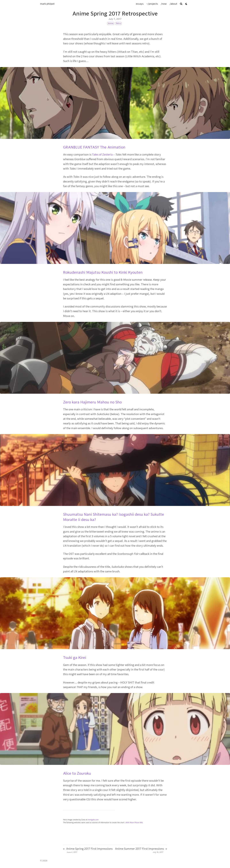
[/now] (164, 4)
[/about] (173, 4)
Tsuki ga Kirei (75, 658)
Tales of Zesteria (102, 155)
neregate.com (93, 820)
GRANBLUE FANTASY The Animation (94, 147)
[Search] (181, 4)
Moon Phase (134, 823)
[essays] (140, 4)
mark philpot (47, 4)
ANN (127, 823)
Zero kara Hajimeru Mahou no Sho (92, 402)
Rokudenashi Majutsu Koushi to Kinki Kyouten (103, 272)
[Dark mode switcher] (186, 4)
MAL (141, 823)
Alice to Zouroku (77, 773)
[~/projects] (152, 4)
